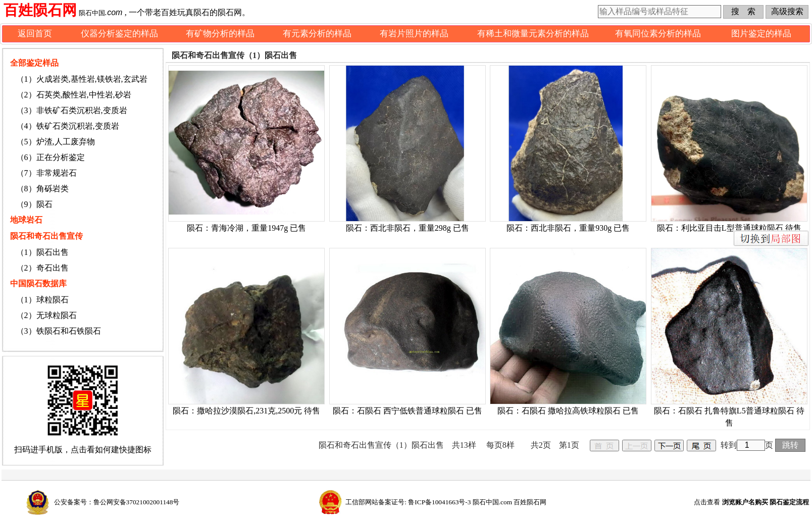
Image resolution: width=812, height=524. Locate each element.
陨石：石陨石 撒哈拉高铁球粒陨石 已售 (568, 411)
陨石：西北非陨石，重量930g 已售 (568, 228)
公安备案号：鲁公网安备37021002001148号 (117, 502)
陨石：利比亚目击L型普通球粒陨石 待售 (729, 228)
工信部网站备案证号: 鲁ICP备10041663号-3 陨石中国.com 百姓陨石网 (446, 502)
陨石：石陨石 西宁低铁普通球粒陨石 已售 (408, 411)
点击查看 (751, 502)
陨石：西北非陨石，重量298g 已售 (408, 228)
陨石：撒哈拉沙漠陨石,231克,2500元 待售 (246, 411)
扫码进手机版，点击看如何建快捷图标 (83, 450)
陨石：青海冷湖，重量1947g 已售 (246, 228)
